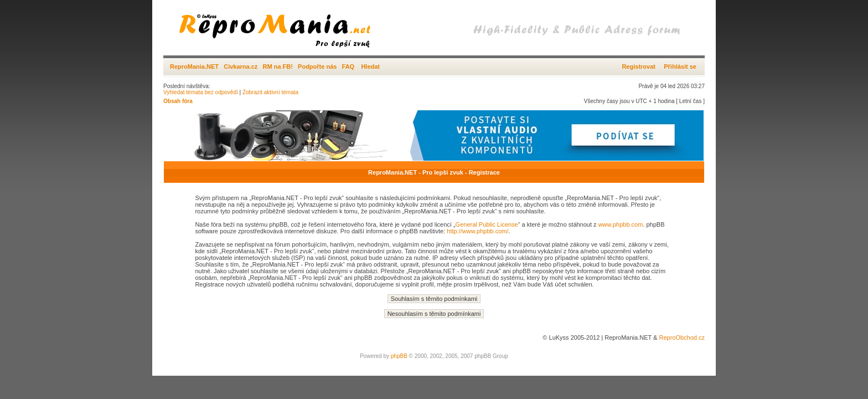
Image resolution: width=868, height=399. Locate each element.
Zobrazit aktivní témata (270, 92)
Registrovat (639, 66)
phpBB (399, 356)
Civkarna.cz (241, 66)
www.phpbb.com (621, 224)
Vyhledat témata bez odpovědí (201, 92)
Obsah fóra (178, 101)
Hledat (370, 66)
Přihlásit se (680, 66)
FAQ (348, 66)
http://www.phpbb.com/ (477, 231)
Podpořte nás (317, 66)
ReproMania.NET (194, 66)
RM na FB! (278, 66)
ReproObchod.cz (682, 337)
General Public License (487, 224)
